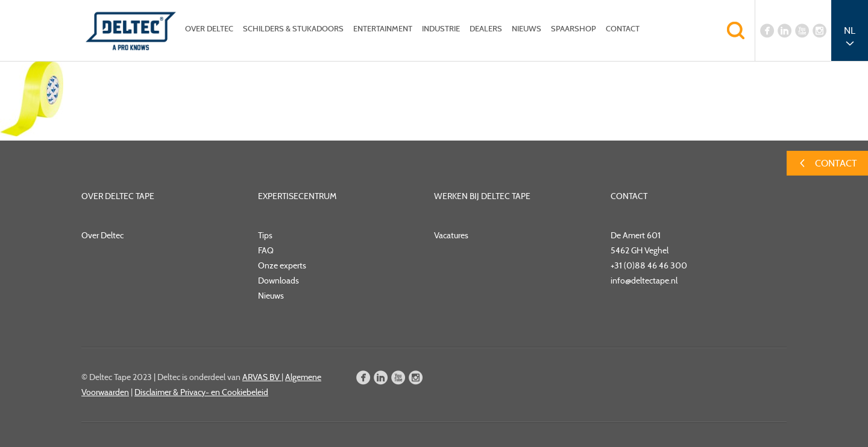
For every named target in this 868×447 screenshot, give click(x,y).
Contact (623, 29)
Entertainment (383, 29)
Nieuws (527, 29)
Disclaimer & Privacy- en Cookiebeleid (201, 392)
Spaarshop (574, 29)
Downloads (278, 281)
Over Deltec (209, 29)
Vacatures (451, 235)
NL (850, 30)
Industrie (441, 29)
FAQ (266, 250)
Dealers (486, 29)
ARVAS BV (262, 377)
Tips (265, 235)
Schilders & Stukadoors (293, 29)
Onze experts (282, 265)
